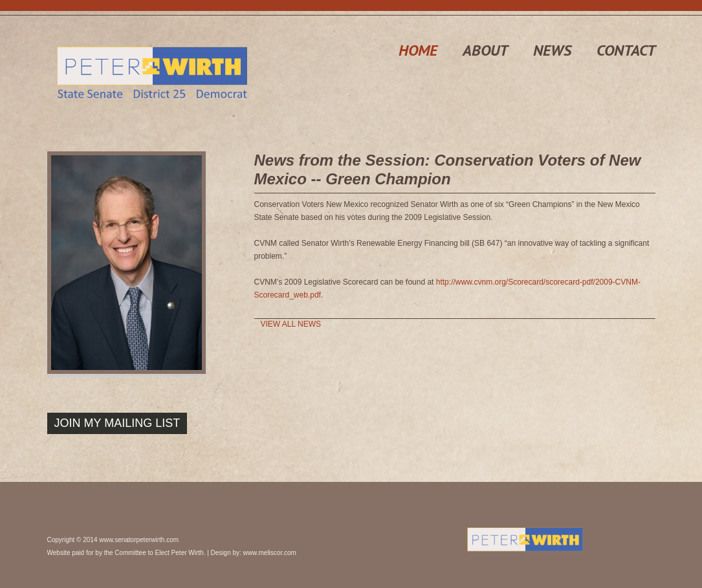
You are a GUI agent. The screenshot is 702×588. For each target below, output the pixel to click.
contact (626, 50)
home (418, 50)
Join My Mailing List (117, 423)
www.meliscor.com (270, 553)
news (552, 50)
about (485, 50)
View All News (291, 324)
